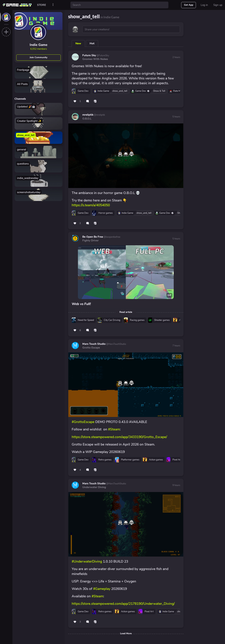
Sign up (218, 5)
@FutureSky (103, 56)
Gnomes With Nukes (95, 59)
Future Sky (89, 55)
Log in (204, 5)
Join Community (39, 57)
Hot (92, 43)
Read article (126, 312)
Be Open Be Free (93, 237)
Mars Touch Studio (94, 344)
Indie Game (39, 45)
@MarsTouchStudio (116, 344)
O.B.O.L (87, 119)
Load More (126, 634)
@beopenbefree (112, 237)
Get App (189, 5)
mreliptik (88, 115)
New (78, 43)
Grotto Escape (91, 348)
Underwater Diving (94, 487)
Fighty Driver (90, 241)
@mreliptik (99, 115)
